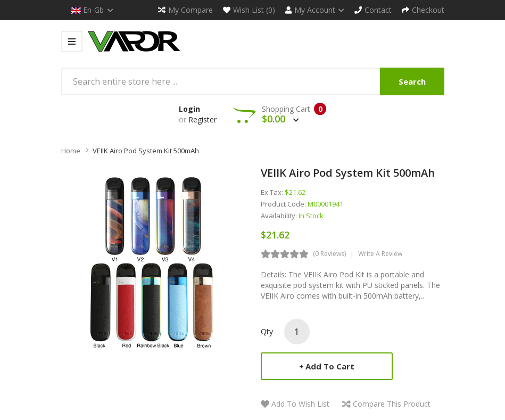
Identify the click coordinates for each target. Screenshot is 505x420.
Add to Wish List (300, 404)
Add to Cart (330, 366)
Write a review (380, 254)
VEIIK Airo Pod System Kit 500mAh (146, 151)
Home (71, 151)
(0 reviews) (329, 254)
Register (202, 120)
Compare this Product (392, 404)
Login (189, 109)
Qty (267, 331)
